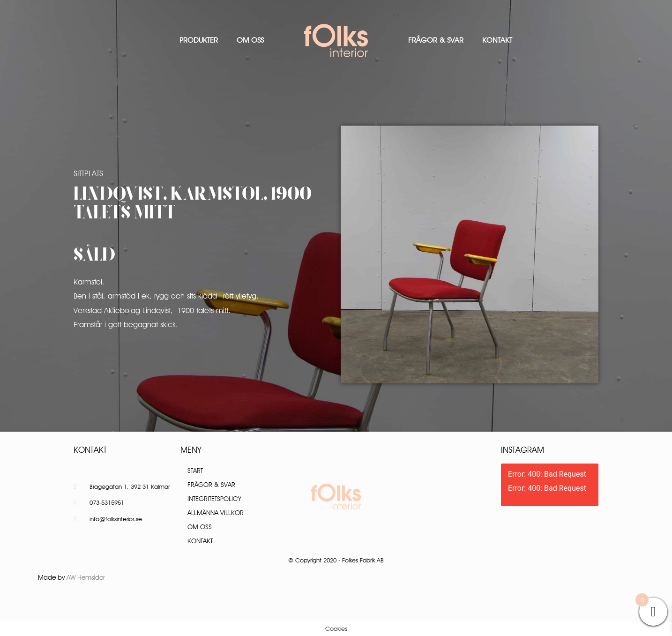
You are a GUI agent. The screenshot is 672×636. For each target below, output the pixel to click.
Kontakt (497, 40)
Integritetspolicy (214, 499)
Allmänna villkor (216, 513)
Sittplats (88, 173)
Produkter (199, 40)
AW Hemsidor (86, 577)
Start (195, 471)
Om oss (250, 40)
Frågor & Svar (436, 40)
